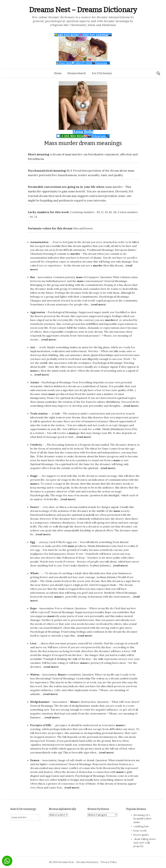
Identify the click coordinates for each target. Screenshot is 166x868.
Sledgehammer (40, 702)
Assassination (39, 242)
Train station (39, 413)
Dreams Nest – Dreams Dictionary (83, 10)
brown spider (141, 835)
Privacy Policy (109, 862)
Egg (33, 542)
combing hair (141, 826)
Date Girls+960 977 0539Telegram (83, 63)
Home (58, 73)
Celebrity (36, 445)
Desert (34, 507)
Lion (33, 643)
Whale (34, 573)
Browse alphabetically (62, 809)
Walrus (35, 674)
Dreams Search (77, 73)
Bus (33, 277)
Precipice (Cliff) (41, 725)
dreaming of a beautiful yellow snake (142, 819)
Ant (33, 347)
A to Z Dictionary (102, 73)
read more (98, 304)
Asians (35, 382)
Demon (35, 760)
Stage (34, 476)
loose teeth (140, 831)
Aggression (38, 312)
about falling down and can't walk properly (145, 843)
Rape (33, 608)
